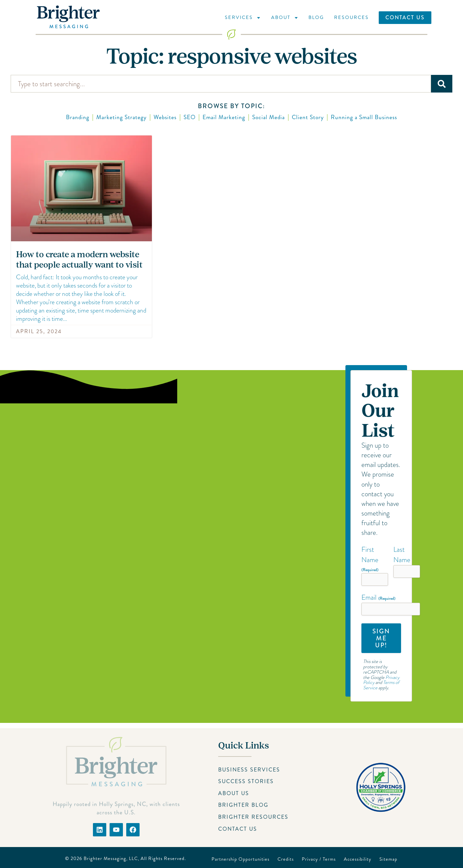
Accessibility (358, 859)
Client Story (308, 117)
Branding (78, 117)
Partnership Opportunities (240, 859)
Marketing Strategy (121, 117)
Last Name (402, 555)
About (285, 18)
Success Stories (246, 781)
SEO (190, 117)
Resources (351, 17)
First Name (370, 559)
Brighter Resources (253, 817)
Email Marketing (224, 117)
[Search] (442, 84)
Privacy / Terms (319, 859)
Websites (165, 117)
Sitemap (388, 859)
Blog (316, 17)
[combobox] (221, 84)
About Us (234, 793)
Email (378, 597)
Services (243, 18)
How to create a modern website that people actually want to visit (79, 260)
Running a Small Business (364, 117)
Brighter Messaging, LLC (111, 858)
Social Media (268, 117)
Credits (286, 859)
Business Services (249, 770)
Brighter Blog (243, 805)
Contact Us (405, 17)
